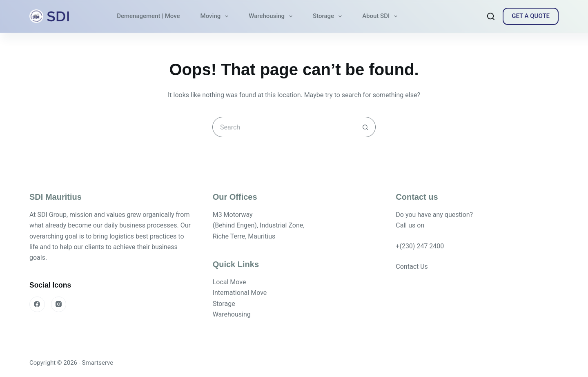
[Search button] (365, 127)
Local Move (229, 282)
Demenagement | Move (148, 16)
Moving (216, 16)
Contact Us (412, 267)
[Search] (491, 16)
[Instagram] (59, 304)
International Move (240, 293)
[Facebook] (37, 304)
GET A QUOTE (531, 16)
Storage (329, 16)
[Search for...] (284, 127)
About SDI (381, 16)
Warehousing (272, 16)
